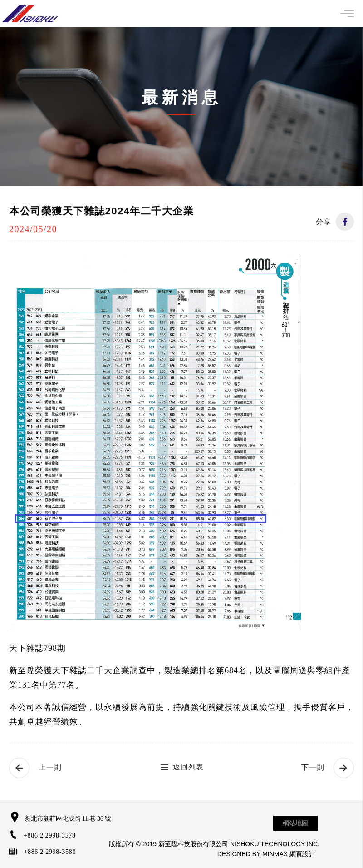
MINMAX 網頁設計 (289, 854)
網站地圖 (295, 823)
